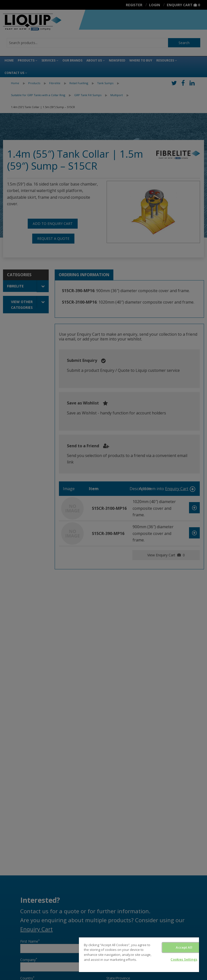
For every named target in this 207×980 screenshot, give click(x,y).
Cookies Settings (184, 959)
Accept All (184, 947)
